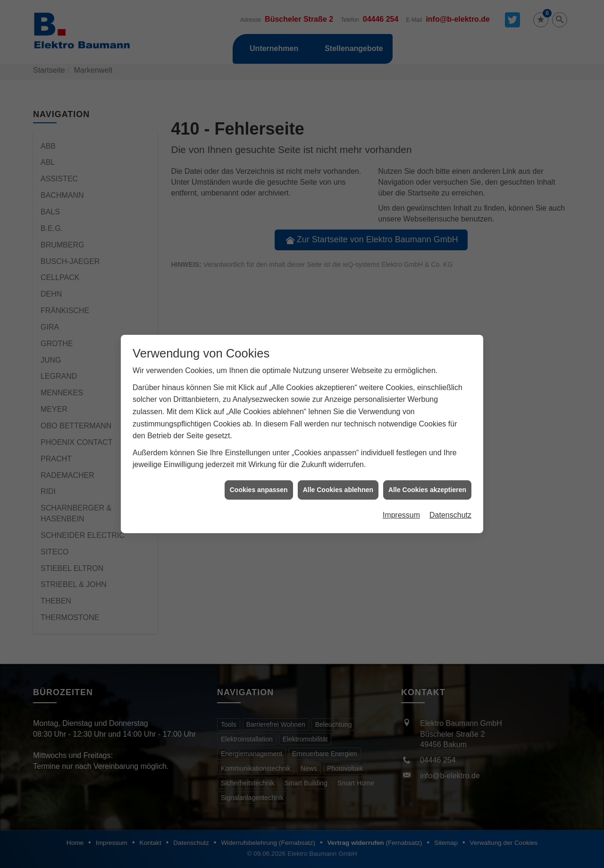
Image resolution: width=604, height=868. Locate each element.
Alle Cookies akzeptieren (427, 475)
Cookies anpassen (259, 475)
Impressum (401, 501)
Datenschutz (450, 501)
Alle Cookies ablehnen (338, 475)
